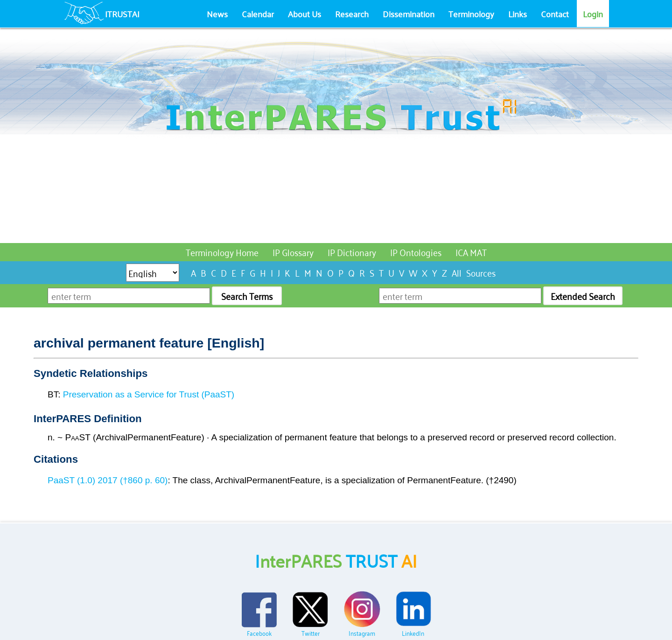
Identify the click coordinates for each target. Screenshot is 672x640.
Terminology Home (222, 252)
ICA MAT (471, 252)
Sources (481, 272)
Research (352, 14)
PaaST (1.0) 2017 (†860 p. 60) (108, 480)
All (457, 272)
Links (518, 14)
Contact (555, 14)
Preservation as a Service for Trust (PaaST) (149, 394)
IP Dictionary (352, 252)
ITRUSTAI (122, 14)
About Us (304, 14)
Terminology (471, 14)
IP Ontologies (416, 252)
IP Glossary (293, 252)
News (217, 14)
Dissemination (409, 14)
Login (593, 14)
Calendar (258, 14)
